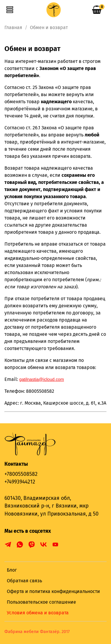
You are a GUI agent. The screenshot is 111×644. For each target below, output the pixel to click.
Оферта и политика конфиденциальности (53, 591)
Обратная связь (24, 581)
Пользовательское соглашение (41, 602)
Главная (13, 27)
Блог (12, 570)
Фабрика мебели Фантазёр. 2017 (37, 632)
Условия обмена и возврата (38, 613)
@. (42, 379)
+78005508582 (21, 474)
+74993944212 (20, 482)
